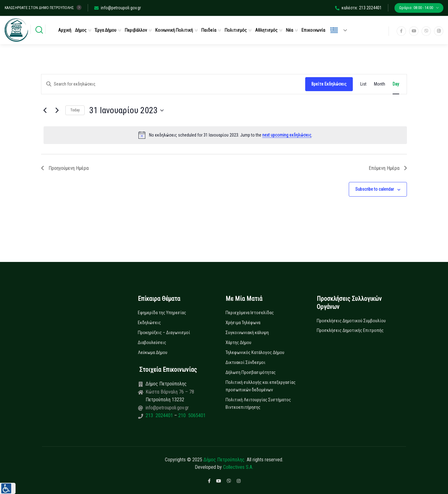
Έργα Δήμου (106, 30)
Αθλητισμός (266, 30)
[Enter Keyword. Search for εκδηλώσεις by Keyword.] (173, 84)
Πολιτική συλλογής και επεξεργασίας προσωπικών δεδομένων (261, 386)
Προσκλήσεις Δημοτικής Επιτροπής (350, 330)
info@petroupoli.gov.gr (118, 8)
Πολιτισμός (236, 30)
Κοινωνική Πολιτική (174, 30)
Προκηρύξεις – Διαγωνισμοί (164, 333)
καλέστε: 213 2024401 (358, 8)
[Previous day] (45, 110)
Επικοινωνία (313, 30)
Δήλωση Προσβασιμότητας (251, 372)
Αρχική (65, 30)
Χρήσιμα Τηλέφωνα (243, 323)
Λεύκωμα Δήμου (153, 352)
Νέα (289, 30)
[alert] (225, 135)
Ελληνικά (334, 30)
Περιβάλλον (136, 30)
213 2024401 (160, 415)
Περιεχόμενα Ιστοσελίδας (250, 313)
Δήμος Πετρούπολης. (224, 460)
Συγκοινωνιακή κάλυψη (247, 333)
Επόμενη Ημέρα (388, 168)
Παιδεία (209, 30)
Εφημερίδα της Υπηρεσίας (162, 313)
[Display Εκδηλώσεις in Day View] (396, 84)
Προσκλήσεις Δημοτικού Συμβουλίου (351, 321)
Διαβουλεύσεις (152, 343)
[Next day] (57, 110)
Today (75, 110)
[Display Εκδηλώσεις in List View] (363, 84)
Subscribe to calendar (375, 189)
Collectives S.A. (238, 467)
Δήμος (81, 30)
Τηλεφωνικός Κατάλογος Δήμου (255, 352)
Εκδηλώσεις (149, 323)
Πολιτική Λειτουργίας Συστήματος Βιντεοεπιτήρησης (258, 403)
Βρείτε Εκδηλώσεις (329, 84)
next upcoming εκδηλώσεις (287, 135)
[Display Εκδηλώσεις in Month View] (380, 84)
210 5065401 (191, 415)
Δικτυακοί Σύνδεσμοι (245, 362)
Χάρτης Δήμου (238, 343)
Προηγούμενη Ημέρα (65, 168)
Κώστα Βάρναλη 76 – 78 (170, 392)
